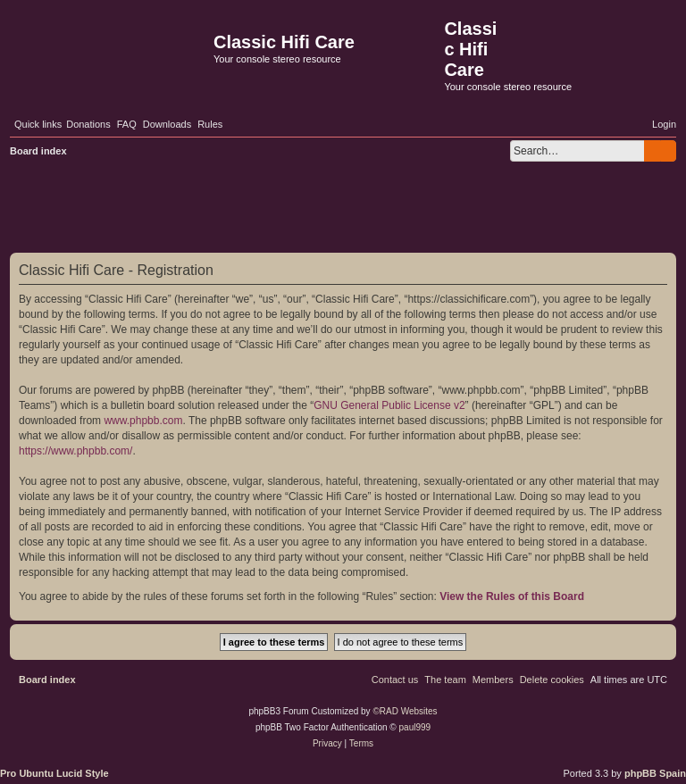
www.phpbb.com (143, 421)
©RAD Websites (405, 711)
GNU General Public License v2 (389, 405)
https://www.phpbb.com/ (75, 451)
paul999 (415, 727)
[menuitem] (88, 124)
